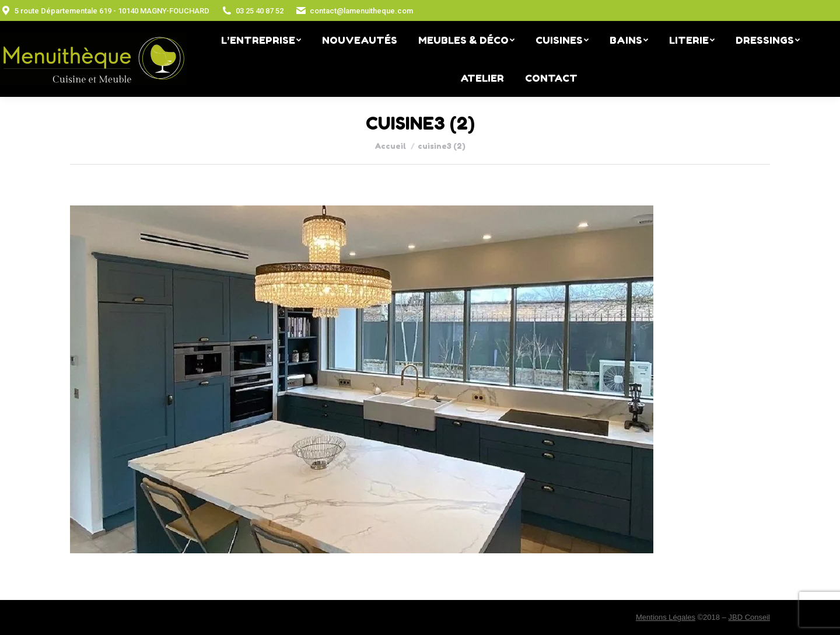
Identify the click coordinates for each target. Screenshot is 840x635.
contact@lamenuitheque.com (354, 11)
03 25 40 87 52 (252, 11)
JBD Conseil (749, 617)
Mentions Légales (666, 617)
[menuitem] (261, 40)
